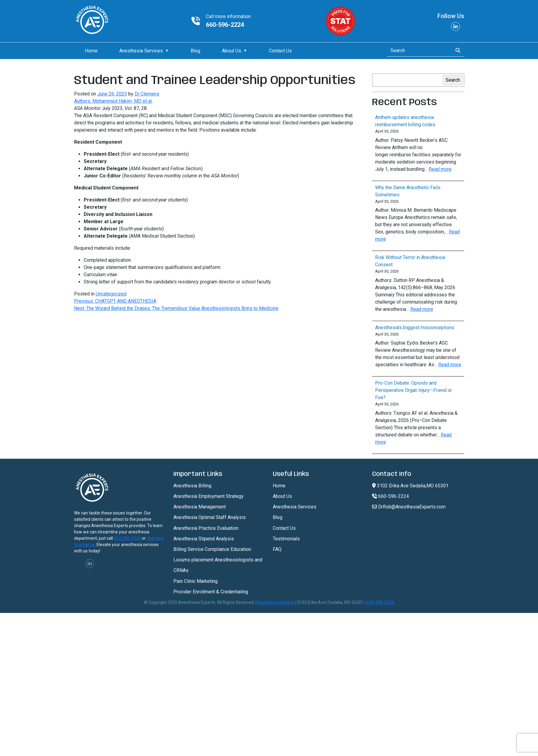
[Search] (418, 51)
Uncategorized (111, 294)
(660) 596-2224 (379, 602)
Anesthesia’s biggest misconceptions (415, 328)
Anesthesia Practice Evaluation (206, 528)
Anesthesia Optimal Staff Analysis (210, 517)
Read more (440, 169)
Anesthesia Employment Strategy (208, 496)
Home (91, 51)
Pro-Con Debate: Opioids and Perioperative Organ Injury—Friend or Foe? (414, 390)
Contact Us (280, 51)
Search (453, 80)
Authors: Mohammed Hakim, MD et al (114, 101)
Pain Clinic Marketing (196, 581)
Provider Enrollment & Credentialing (211, 592)
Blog (195, 51)
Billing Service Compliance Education (212, 549)
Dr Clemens (147, 94)
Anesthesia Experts (276, 602)
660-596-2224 (225, 25)
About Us (232, 51)
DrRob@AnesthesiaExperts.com (409, 507)
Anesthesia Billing (192, 486)
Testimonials (286, 539)
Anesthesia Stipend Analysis (204, 539)
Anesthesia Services (141, 51)
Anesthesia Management (200, 507)
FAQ (277, 549)
